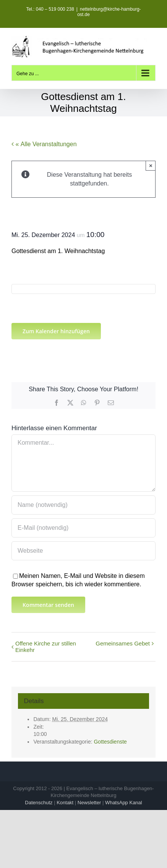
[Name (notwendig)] (83, 505)
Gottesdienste (110, 742)
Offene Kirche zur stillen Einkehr (46, 647)
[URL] (83, 551)
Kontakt (65, 803)
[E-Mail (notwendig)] (83, 528)
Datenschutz (39, 803)
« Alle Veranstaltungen (45, 144)
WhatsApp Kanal (124, 803)
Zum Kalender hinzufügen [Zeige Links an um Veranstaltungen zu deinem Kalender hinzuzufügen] (56, 331)
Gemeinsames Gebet (123, 643)
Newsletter (89, 803)
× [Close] (151, 165)
